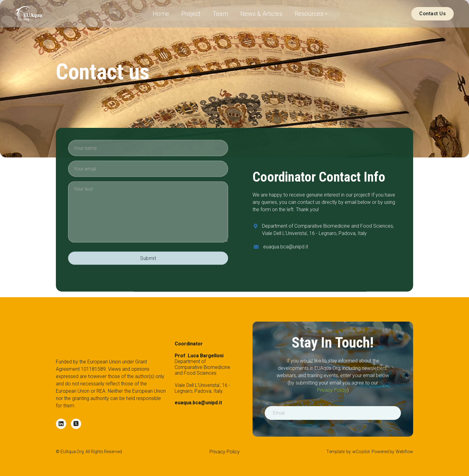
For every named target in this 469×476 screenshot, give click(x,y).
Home (161, 14)
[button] (311, 14)
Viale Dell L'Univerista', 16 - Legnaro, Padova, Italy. (202, 394)
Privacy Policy (332, 390)
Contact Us (433, 14)
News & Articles (261, 14)
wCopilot (361, 452)
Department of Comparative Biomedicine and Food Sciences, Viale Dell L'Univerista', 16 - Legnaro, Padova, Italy (328, 231)
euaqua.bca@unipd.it (286, 248)
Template (336, 452)
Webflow (404, 452)
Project (191, 14)
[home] (29, 14)
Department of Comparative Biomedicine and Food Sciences (202, 364)
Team (220, 14)
